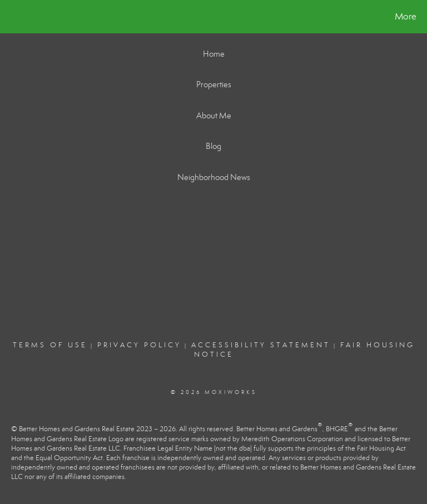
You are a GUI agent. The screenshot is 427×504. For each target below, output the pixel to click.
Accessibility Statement (261, 345)
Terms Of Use (50, 345)
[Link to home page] (11, 17)
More (406, 16)
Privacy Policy (139, 345)
